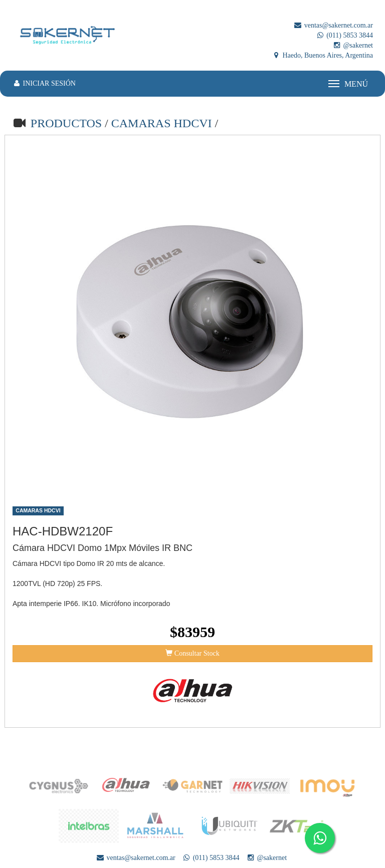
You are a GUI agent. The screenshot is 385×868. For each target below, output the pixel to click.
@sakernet (353, 45)
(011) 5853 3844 (344, 35)
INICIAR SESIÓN (44, 83)
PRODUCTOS (66, 123)
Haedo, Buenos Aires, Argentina (322, 55)
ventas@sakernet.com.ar (333, 25)
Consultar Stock (192, 653)
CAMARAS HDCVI (163, 123)
